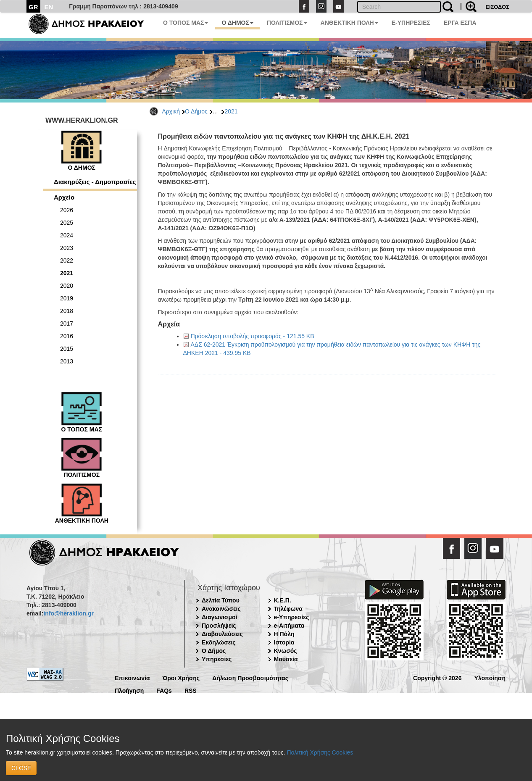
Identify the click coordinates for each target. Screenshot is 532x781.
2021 (231, 111)
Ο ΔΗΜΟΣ (237, 23)
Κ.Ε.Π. (283, 600)
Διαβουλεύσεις (222, 634)
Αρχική (171, 111)
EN (49, 7)
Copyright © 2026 (437, 677)
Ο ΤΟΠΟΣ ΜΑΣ (186, 23)
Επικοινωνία (132, 677)
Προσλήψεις (219, 626)
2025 (67, 223)
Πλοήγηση (129, 690)
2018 (67, 311)
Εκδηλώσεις (219, 642)
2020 (67, 286)
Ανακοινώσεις (221, 609)
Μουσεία (286, 659)
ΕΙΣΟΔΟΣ (497, 7)
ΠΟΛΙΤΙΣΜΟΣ (287, 23)
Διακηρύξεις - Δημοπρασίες (95, 182)
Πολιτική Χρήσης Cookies (320, 752)
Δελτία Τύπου (221, 600)
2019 (67, 298)
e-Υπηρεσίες (292, 617)
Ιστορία (284, 642)
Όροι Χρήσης (181, 677)
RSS (191, 690)
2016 (67, 336)
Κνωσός (286, 651)
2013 (67, 361)
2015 (67, 349)
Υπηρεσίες (217, 659)
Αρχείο (64, 197)
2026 (67, 210)
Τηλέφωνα (288, 609)
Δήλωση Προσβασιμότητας (250, 677)
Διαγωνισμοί (219, 617)
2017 (67, 323)
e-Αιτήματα (289, 626)
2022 (67, 260)
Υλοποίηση (490, 677)
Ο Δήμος (196, 111)
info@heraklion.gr (68, 613)
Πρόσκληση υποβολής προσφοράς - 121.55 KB (253, 336)
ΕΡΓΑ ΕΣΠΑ (460, 23)
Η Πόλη (284, 634)
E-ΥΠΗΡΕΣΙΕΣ (411, 23)
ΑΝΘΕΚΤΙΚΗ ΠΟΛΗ (349, 23)
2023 (67, 248)
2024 (67, 235)
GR (33, 7)
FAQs (164, 690)
